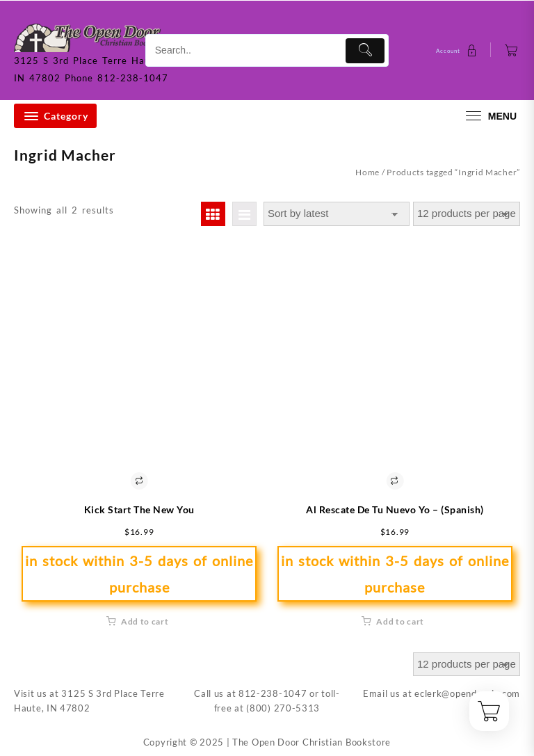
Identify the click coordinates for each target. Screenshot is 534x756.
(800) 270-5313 (283, 708)
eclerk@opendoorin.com (467, 693)
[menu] (489, 116)
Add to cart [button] (145, 621)
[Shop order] (337, 214)
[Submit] (365, 51)
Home (367, 172)
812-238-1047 (273, 693)
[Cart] (511, 50)
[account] (458, 50)
